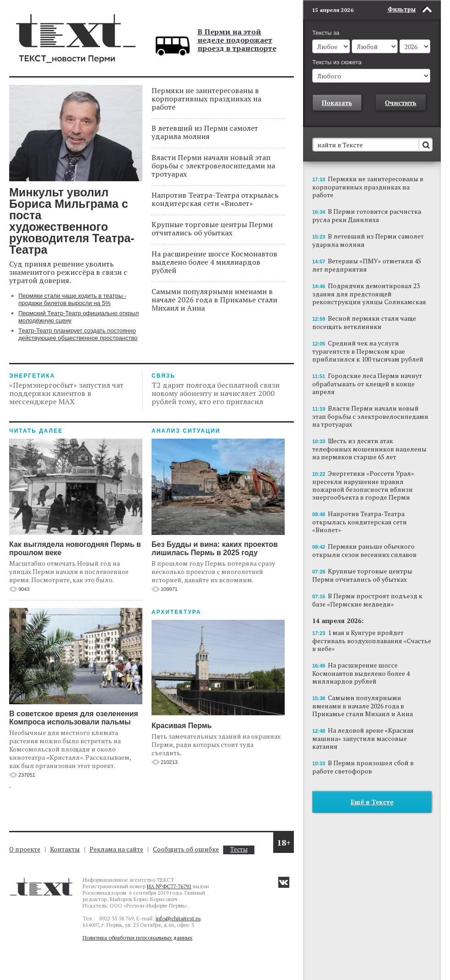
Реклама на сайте (116, 849)
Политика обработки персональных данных (138, 938)
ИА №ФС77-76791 (169, 886)
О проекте (25, 849)
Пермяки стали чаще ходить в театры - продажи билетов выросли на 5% (72, 299)
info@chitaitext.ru (178, 918)
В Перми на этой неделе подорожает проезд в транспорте (237, 40)
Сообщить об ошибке (186, 849)
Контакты (65, 849)
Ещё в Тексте (372, 802)
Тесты (239, 849)
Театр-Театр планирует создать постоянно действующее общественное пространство (78, 334)
